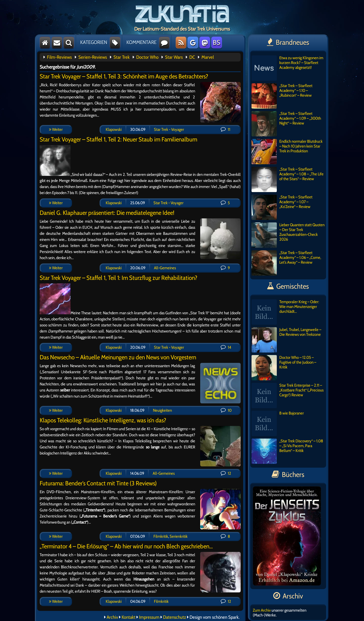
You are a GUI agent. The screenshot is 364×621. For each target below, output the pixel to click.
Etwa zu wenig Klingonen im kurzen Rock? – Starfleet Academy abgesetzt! (287, 68)
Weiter (56, 129)
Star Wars (174, 57)
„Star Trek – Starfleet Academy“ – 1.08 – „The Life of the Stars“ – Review (288, 179)
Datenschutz (175, 617)
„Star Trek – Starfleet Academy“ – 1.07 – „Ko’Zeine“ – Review (282, 207)
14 (226, 347)
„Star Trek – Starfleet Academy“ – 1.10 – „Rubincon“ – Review (282, 96)
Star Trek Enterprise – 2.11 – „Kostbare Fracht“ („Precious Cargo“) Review (288, 396)
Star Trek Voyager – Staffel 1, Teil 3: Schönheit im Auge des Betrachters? (124, 76)
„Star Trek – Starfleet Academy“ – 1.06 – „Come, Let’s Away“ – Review (286, 263)
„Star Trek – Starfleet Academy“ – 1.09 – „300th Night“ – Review (286, 124)
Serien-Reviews (93, 57)
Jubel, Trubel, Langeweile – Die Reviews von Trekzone (286, 340)
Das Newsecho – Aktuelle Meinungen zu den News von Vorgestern (118, 357)
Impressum (149, 617)
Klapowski (114, 129)
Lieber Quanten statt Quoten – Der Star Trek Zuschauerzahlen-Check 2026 (288, 235)
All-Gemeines (165, 268)
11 (225, 129)
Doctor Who (147, 57)
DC (192, 57)
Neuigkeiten (162, 410)
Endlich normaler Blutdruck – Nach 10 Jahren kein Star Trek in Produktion (287, 152)
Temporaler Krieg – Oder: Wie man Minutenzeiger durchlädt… (285, 312)
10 (226, 410)
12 (226, 473)
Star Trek (122, 57)
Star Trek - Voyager (169, 129)
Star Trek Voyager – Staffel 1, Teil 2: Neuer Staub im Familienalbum (118, 139)
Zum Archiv (262, 610)
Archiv (112, 617)
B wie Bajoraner (278, 423)
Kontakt (129, 617)
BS (217, 43)
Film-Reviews (59, 57)
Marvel (208, 57)
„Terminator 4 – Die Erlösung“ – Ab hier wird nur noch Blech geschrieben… (126, 546)
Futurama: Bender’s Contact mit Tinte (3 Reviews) (98, 483)
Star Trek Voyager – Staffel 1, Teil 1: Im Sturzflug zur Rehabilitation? (119, 278)
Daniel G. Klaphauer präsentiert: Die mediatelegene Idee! (107, 213)
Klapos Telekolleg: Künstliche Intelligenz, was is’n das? (103, 420)
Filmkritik (161, 536)
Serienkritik (179, 536)
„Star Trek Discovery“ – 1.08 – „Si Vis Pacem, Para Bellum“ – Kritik (287, 451)
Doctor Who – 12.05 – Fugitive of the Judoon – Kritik (284, 368)
